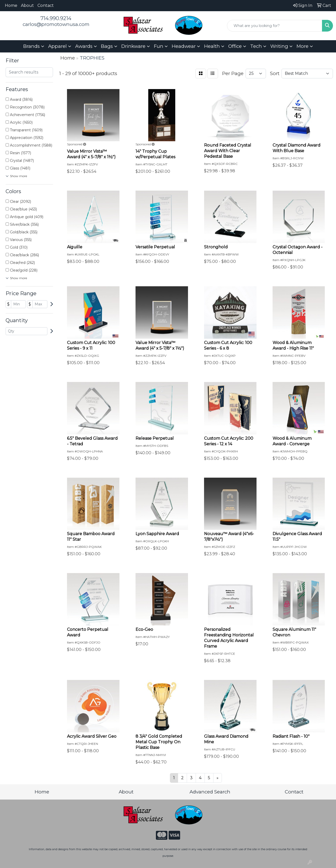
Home (11, 5)
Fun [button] (159, 46)
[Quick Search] (275, 26)
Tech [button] (256, 46)
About (27, 5)
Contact (46, 5)
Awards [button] (84, 46)
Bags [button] (107, 46)
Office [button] (235, 46)
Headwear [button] (184, 46)
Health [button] (212, 46)
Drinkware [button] (133, 46)
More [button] (303, 46)
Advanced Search (210, 792)
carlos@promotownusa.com (56, 24)
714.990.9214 (56, 18)
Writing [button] (279, 46)
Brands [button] (31, 46)
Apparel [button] (57, 46)
